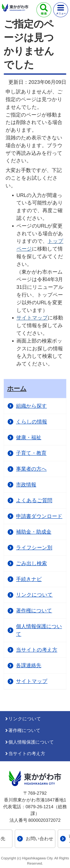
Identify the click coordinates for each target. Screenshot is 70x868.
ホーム (17, 388)
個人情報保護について (39, 630)
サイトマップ (32, 318)
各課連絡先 (29, 665)
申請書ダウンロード (39, 516)
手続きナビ (29, 579)
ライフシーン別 (34, 548)
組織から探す (31, 406)
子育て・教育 (31, 453)
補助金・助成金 (34, 532)
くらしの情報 (32, 422)
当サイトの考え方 (37, 650)
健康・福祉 (29, 437)
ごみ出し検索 (31, 563)
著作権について (34, 610)
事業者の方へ (31, 469)
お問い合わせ (40, 839)
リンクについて (34, 595)
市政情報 (26, 485)
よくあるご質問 (34, 500)
